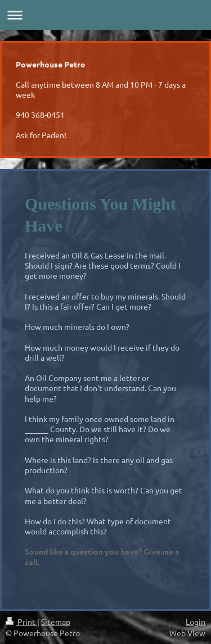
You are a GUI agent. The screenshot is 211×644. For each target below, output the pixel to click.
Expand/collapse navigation (105, 15)
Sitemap (56, 622)
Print (21, 622)
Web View (187, 633)
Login (196, 622)
